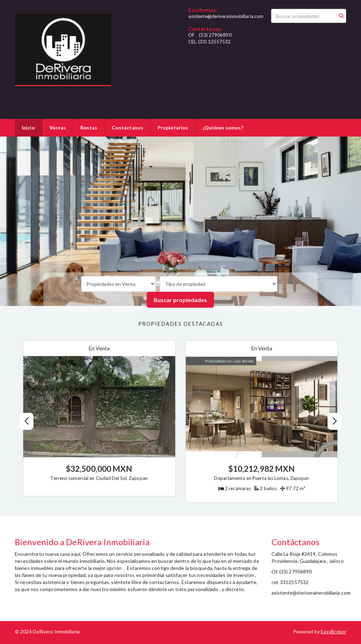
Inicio (28, 128)
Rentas (89, 128)
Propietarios (173, 128)
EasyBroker (334, 631)
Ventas (58, 128)
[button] (335, 421)
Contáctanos (127, 128)
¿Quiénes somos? (223, 128)
